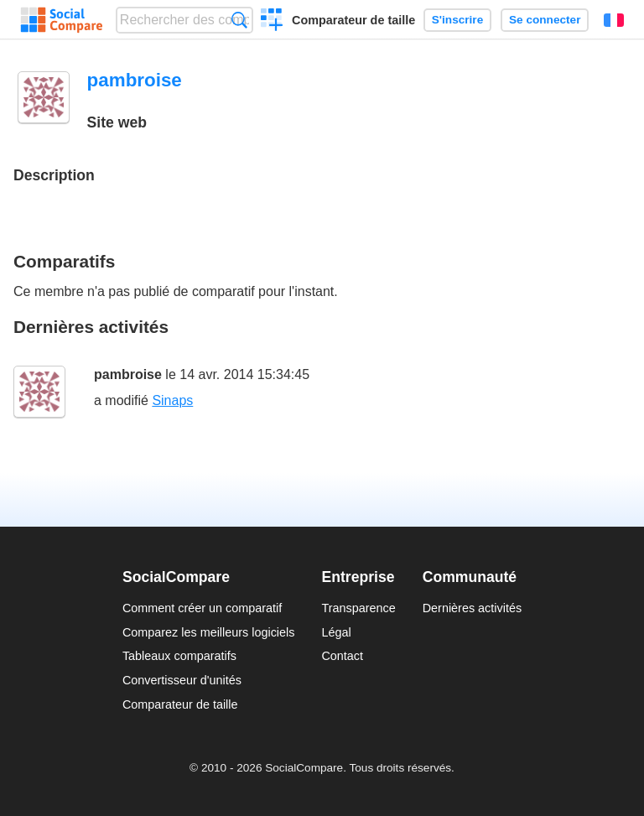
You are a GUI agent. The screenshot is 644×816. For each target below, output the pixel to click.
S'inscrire (457, 20)
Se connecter (545, 20)
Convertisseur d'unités (182, 680)
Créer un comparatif (272, 22)
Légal (336, 632)
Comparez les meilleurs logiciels (209, 632)
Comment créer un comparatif (202, 608)
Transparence (358, 608)
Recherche (239, 20)
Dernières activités (472, 608)
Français (614, 20)
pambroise (128, 374)
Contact (342, 656)
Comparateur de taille (353, 20)
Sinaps (172, 400)
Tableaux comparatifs (179, 656)
